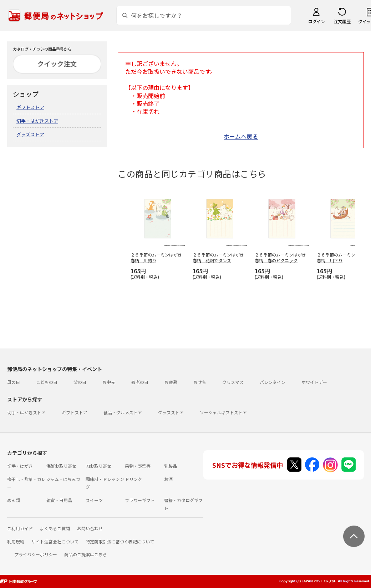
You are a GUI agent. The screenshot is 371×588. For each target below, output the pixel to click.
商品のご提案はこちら (86, 554)
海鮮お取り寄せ (61, 466)
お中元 (109, 382)
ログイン (316, 21)
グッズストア (30, 134)
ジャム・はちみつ (63, 479)
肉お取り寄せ (98, 466)
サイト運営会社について (55, 541)
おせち (200, 382)
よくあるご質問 (55, 528)
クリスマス (233, 382)
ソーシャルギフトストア (223, 412)
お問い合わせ (90, 528)
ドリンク (133, 479)
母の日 (14, 382)
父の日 (80, 382)
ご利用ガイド (20, 528)
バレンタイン (273, 382)
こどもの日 (47, 382)
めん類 (14, 500)
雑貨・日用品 (59, 500)
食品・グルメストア (123, 412)
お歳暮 (171, 382)
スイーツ (94, 500)
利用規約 (16, 541)
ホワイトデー (314, 382)
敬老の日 (140, 382)
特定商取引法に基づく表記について (120, 541)
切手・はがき (20, 466)
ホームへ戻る (241, 136)
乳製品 (171, 466)
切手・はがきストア (37, 121)
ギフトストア (30, 107)
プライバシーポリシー (36, 554)
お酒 (168, 479)
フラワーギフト (140, 500)
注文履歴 (342, 21)
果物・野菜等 (138, 466)
